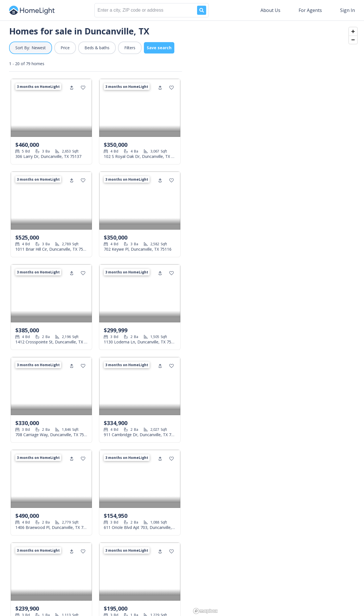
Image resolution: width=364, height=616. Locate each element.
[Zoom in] (353, 31)
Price (65, 48)
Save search (159, 48)
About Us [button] (270, 10)
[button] (31, 48)
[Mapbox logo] (205, 611)
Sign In (348, 10)
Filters (130, 48)
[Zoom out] (353, 40)
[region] (278, 318)
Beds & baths (97, 48)
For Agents (310, 10)
